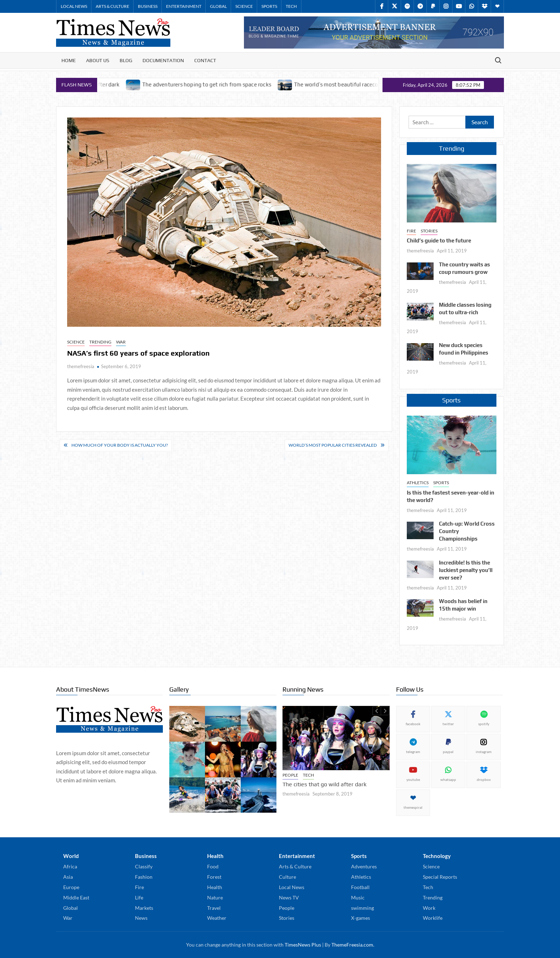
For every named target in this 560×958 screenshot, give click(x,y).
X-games (361, 918)
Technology (437, 856)
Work (429, 908)
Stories (429, 231)
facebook (413, 724)
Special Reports (440, 877)
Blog (126, 60)
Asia (68, 877)
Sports (269, 6)
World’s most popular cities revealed (333, 445)
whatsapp (448, 779)
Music (358, 897)
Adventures (364, 866)
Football (360, 887)
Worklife (433, 918)
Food (213, 866)
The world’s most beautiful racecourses (359, 84)
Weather (217, 918)
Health (215, 856)
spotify (484, 724)
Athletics (418, 483)
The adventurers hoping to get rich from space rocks (223, 84)
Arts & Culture (112, 6)
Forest (214, 877)
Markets (144, 908)
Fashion (144, 877)
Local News (74, 6)
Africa (70, 866)
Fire (411, 231)
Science (244, 6)
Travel (214, 908)
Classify (144, 866)
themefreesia (81, 366)
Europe (71, 887)
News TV (289, 897)
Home (69, 60)
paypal (448, 752)
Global (218, 6)
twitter (448, 724)
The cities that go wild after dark (324, 784)
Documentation (163, 60)
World (71, 856)
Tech (291, 6)
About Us (98, 60)
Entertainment (184, 6)
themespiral (413, 807)
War (121, 342)
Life (139, 897)
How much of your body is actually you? (120, 445)
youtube (413, 779)
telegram (413, 752)
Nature (215, 897)
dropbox (484, 779)
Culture (287, 877)
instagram (484, 752)
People (290, 775)
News (141, 918)
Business (148, 6)
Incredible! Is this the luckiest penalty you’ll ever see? (466, 570)
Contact (205, 60)
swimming (362, 908)
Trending (100, 342)
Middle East (76, 897)
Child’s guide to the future (439, 240)
